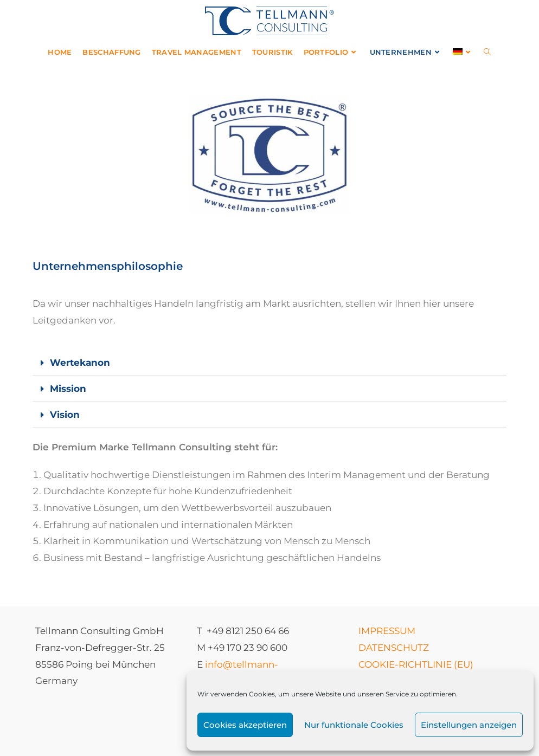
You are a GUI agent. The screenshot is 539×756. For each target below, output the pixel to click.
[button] (270, 363)
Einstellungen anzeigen (469, 725)
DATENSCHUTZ (394, 648)
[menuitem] (463, 52)
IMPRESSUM (387, 631)
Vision (65, 415)
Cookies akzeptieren (245, 725)
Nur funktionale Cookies (354, 725)
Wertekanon (80, 363)
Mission (68, 389)
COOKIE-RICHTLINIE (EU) (416, 664)
